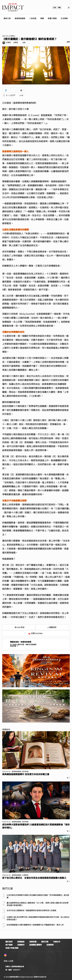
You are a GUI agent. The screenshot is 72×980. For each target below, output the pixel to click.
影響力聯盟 (52, 18)
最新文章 (7, 18)
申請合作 (57, 942)
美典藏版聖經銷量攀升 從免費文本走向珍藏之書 (26, 774)
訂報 (55, 7)
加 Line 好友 (18, 627)
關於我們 (9, 942)
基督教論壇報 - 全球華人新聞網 (13, 8)
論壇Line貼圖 (8, 961)
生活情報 (64, 18)
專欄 (42, 18)
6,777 (12, 95)
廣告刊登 (45, 942)
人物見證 (33, 18)
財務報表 (50, 945)
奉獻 (59, 7)
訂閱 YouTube (35, 633)
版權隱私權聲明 (36, 945)
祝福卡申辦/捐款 (12, 948)
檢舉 (68, 42)
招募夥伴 (21, 945)
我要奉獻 (14, 646)
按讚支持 (52, 627)
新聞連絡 (21, 942)
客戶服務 (9, 945)
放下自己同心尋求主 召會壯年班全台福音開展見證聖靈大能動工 (34, 878)
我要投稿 (33, 942)
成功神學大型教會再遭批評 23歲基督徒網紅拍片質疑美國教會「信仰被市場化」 (36, 826)
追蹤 (24, 42)
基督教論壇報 (20, 18)
